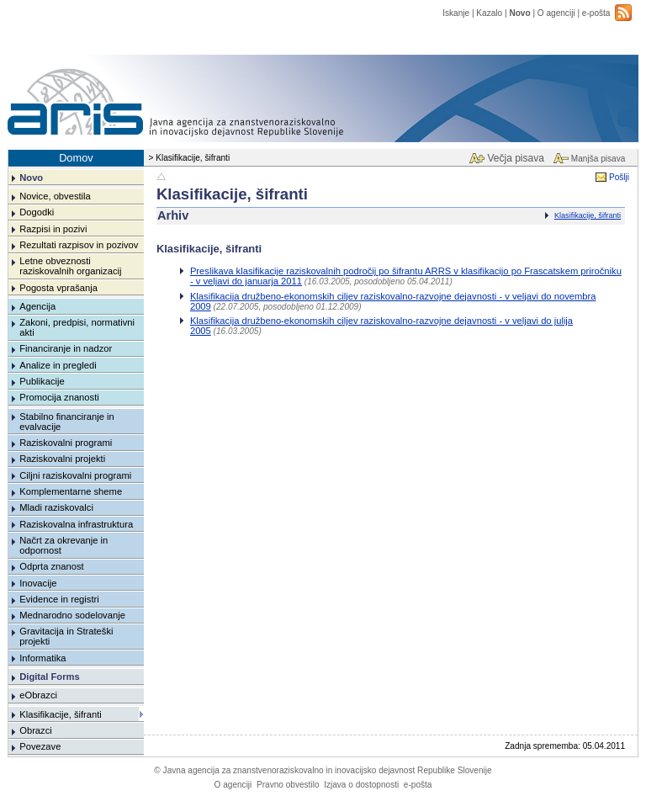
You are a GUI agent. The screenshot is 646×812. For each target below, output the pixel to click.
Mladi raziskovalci (56, 507)
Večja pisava (515, 158)
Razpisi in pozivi (53, 229)
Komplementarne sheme (71, 491)
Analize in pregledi (58, 365)
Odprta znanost (52, 566)
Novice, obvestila (55, 196)
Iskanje (456, 13)
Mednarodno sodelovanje (72, 615)
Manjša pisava (598, 159)
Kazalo (489, 13)
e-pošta (596, 13)
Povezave (40, 746)
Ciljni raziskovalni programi (75, 475)
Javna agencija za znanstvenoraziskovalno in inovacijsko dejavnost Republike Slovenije (323, 770)
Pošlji (619, 177)
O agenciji (556, 13)
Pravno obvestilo (288, 785)
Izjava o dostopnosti (361, 785)
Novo (519, 13)
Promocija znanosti (59, 397)
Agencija (37, 306)
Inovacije (38, 583)
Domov (76, 158)
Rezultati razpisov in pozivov (79, 245)
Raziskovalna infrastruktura (76, 524)
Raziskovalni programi (66, 443)
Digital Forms (49, 677)
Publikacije (42, 381)
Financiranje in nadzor (66, 348)
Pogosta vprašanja (58, 288)
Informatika (42, 658)
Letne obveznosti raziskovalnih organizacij (70, 266)
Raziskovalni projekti (62, 459)
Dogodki (37, 212)
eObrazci (38, 695)
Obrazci (36, 730)
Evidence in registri (59, 599)
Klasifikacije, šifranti (588, 215)
